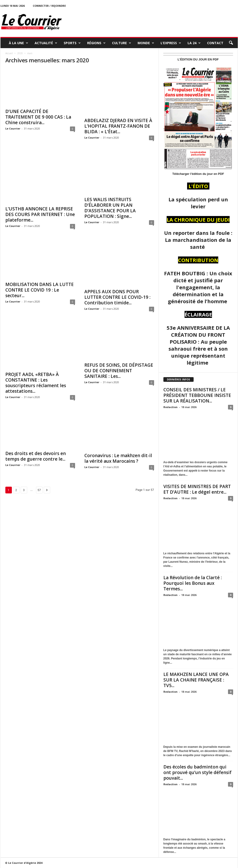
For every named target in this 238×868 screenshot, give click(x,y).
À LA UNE (18, 43)
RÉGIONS (96, 43)
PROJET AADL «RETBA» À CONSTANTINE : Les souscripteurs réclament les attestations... (36, 383)
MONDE (146, 43)
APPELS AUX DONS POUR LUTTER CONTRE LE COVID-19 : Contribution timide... (117, 297)
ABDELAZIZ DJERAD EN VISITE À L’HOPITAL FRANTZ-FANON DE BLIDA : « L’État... (118, 126)
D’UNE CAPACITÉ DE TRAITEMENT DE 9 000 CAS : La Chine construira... (38, 117)
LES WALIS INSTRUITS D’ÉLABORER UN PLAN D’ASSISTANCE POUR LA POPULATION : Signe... (110, 208)
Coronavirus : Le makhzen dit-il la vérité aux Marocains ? (118, 458)
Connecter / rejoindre (49, 6)
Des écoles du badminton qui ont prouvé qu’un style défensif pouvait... (197, 772)
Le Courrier (13, 128)
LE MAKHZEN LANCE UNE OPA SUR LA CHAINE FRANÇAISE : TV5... (196, 680)
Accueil (9, 53)
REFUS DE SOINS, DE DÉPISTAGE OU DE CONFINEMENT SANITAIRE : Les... (119, 371)
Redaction (170, 407)
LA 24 (194, 43)
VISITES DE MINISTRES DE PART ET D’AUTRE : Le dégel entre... (197, 489)
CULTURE (122, 43)
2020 (20, 53)
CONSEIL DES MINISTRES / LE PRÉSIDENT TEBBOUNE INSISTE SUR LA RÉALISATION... (197, 395)
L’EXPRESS (171, 43)
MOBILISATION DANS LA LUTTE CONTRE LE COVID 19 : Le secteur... (40, 290)
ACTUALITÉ (46, 43)
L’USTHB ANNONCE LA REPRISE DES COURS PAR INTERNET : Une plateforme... (40, 214)
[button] (231, 43)
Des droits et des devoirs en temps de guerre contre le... (36, 456)
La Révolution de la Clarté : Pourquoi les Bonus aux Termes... (193, 583)
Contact (215, 43)
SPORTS (72, 43)
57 (39, 490)
